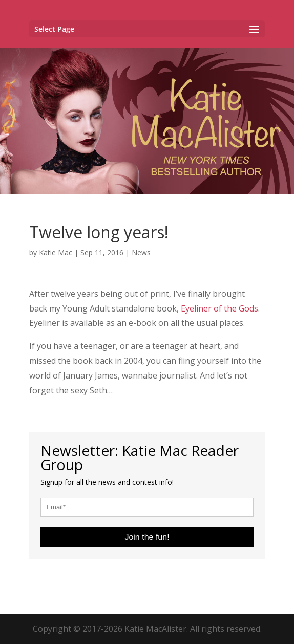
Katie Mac (56, 252)
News (141, 252)
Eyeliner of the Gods (219, 308)
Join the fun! (147, 537)
